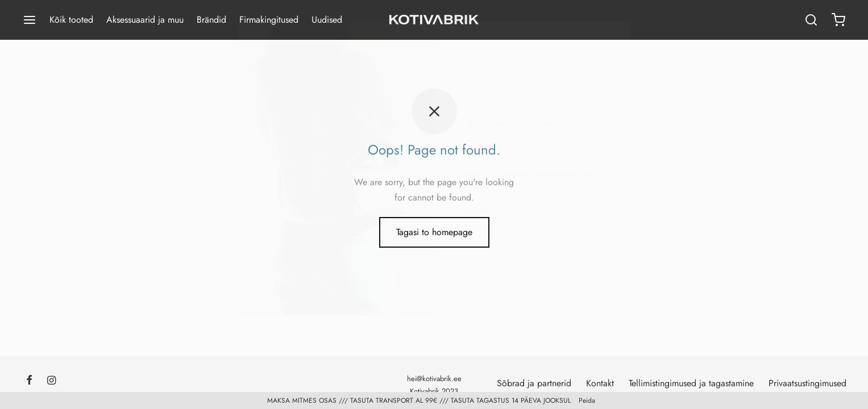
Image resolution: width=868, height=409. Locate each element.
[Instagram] (51, 381)
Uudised (327, 20)
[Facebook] (29, 381)
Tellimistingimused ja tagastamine (691, 383)
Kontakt (600, 383)
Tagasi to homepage (434, 232)
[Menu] (30, 20)
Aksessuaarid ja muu (145, 20)
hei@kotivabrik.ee (434, 379)
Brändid (211, 20)
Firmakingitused (269, 20)
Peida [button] (587, 400)
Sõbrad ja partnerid (534, 383)
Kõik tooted (71, 20)
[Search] (811, 20)
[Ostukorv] (838, 20)
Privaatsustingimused (807, 383)
